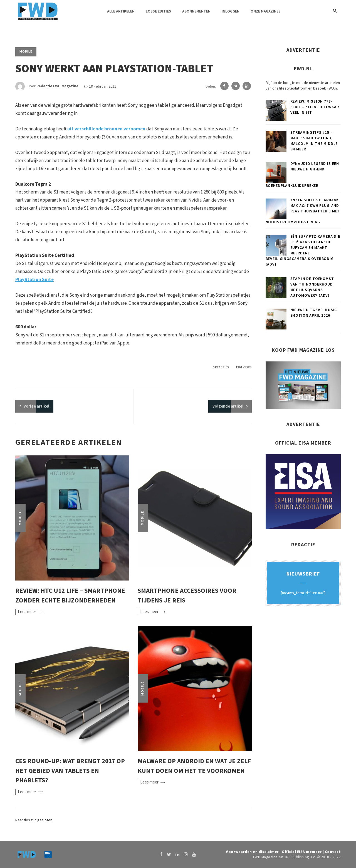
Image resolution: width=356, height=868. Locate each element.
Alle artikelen (121, 11)
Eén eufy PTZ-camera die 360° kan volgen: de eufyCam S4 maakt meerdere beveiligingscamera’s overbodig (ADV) (303, 251)
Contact (333, 852)
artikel (36, 406)
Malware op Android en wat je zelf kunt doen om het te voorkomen (194, 766)
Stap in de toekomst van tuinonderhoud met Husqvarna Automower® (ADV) (312, 287)
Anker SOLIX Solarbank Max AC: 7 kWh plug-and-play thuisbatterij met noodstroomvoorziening (303, 211)
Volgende (228, 406)
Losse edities (158, 11)
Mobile (26, 52)
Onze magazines (266, 11)
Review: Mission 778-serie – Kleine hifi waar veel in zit (315, 107)
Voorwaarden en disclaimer (252, 852)
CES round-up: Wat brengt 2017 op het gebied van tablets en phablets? (70, 771)
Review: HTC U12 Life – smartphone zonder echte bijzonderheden (70, 596)
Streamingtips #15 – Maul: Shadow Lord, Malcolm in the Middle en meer (314, 141)
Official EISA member (302, 852)
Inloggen (231, 11)
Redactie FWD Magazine (57, 86)
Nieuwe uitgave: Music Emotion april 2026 (314, 313)
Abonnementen (196, 11)
